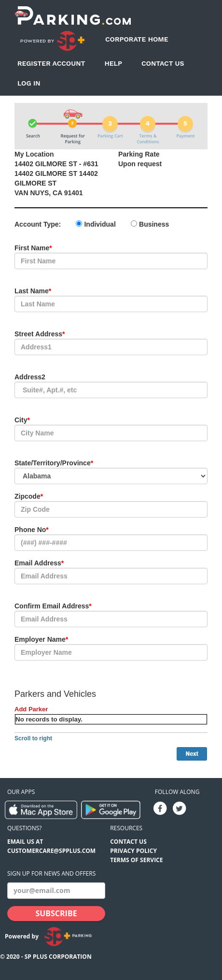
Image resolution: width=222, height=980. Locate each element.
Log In (29, 83)
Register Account (51, 63)
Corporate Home (137, 39)
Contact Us (163, 63)
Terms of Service (136, 860)
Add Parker (31, 709)
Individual (100, 224)
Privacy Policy (133, 851)
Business (154, 224)
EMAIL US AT (25, 842)
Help (113, 63)
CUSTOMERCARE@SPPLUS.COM (51, 851)
